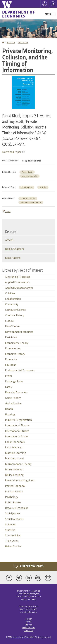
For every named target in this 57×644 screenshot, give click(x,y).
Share (7, 212)
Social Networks (14, 519)
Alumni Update (28, 628)
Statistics (10, 530)
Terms (29, 622)
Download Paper (14, 152)
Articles (43, 187)
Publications (23, 43)
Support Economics (29, 566)
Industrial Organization (18, 420)
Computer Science (15, 310)
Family (9, 387)
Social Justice (12, 513)
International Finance (17, 425)
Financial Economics (16, 392)
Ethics (9, 376)
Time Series (12, 541)
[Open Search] (53, 4)
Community (12, 304)
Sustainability (13, 535)
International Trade (16, 436)
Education (11, 365)
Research (11, 43)
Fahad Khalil (27, 172)
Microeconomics (14, 469)
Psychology (12, 497)
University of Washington (23, 637)
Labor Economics (15, 442)
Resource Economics (17, 508)
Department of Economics (19, 14)
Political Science (14, 491)
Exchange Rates (14, 381)
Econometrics (13, 348)
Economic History (15, 354)
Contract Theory (28, 199)
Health (9, 409)
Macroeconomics (15, 458)
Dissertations (13, 258)
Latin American (14, 447)
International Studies (17, 431)
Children (10, 293)
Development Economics (19, 332)
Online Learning (14, 475)
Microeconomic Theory (31, 202)
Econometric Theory (17, 343)
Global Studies (13, 403)
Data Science (12, 326)
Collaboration (13, 299)
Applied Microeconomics (19, 288)
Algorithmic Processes (18, 277)
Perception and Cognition (20, 480)
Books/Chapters (15, 249)
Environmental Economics (20, 370)
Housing (10, 414)
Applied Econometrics (17, 282)
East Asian (11, 337)
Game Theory (13, 398)
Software (10, 524)
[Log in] (45, 4)
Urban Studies (13, 546)
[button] (23, 92)
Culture (9, 321)
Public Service (13, 502)
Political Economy (15, 486)
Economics (11, 359)
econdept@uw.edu (28, 612)
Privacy (29, 619)
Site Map (29, 625)
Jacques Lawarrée (29, 176)
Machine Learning (16, 453)
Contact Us (29, 631)
